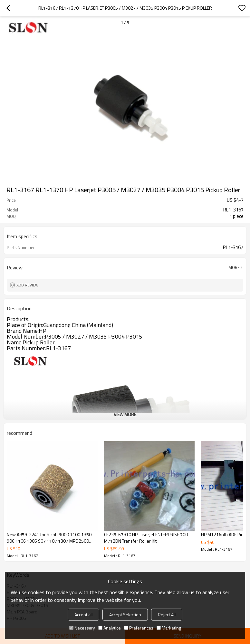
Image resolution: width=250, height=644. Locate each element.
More (234, 267)
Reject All (167, 615)
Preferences (139, 628)
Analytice (110, 628)
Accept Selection (125, 615)
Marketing (169, 628)
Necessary (82, 628)
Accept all (83, 615)
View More (125, 414)
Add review (28, 285)
